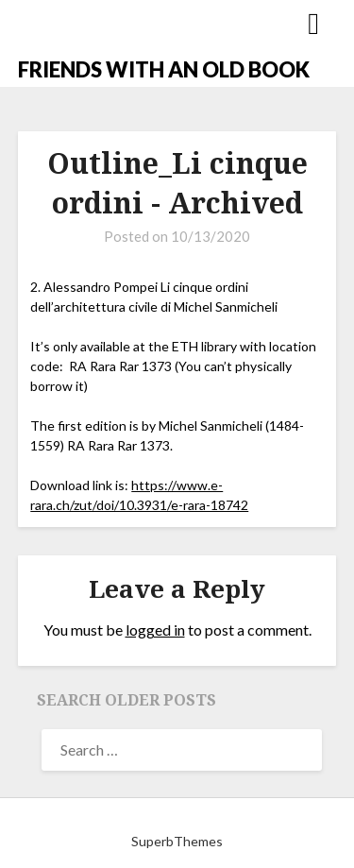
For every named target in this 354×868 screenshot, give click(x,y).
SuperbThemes (177, 841)
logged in (155, 630)
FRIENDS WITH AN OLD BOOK (164, 69)
